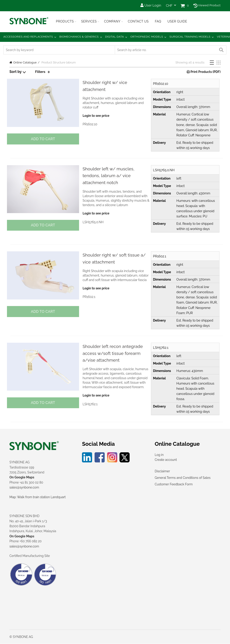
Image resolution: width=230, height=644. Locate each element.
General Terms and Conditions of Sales (183, 478)
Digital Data (115, 37)
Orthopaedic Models (147, 37)
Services (89, 21)
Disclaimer (162, 471)
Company (112, 21)
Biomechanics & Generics (79, 37)
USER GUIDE (177, 21)
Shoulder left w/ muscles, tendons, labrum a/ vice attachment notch (113, 176)
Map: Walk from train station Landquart (38, 497)
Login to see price (96, 117)
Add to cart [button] (42, 139)
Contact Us (138, 21)
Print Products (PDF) (205, 72)
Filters (40, 72)
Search (221, 50)
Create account (166, 460)
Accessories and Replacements (28, 37)
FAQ (158, 21)
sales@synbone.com (24, 488)
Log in (159, 455)
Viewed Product (207, 5)
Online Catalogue (25, 62)
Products (65, 21)
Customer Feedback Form (174, 484)
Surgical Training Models (190, 37)
